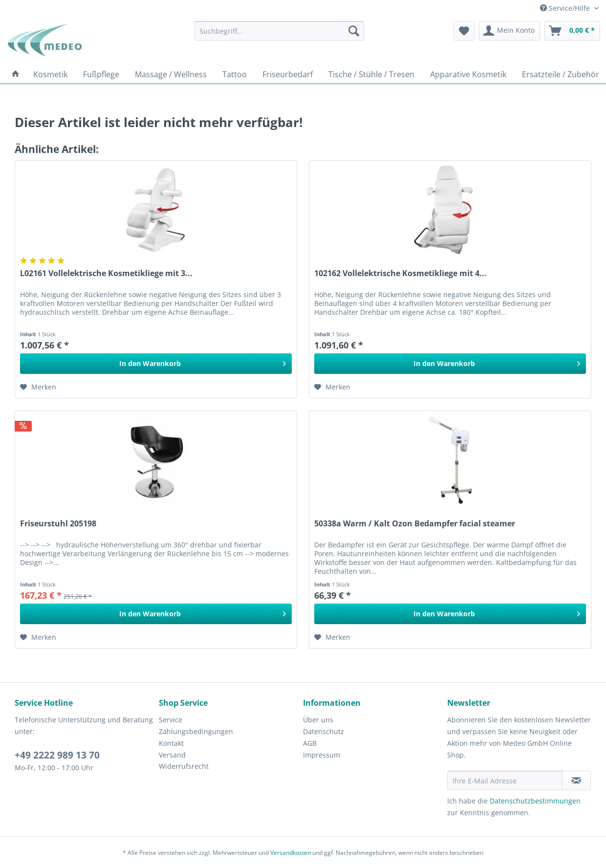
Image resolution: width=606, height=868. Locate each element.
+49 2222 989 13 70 (57, 755)
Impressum (322, 755)
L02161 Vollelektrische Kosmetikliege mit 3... (106, 273)
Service (171, 720)
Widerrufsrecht (184, 766)
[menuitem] (279, 31)
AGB (310, 743)
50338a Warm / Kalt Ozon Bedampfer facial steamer (415, 524)
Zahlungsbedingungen (196, 731)
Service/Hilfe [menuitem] (566, 8)
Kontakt (171, 743)
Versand (172, 755)
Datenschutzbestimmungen (535, 801)
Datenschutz (324, 731)
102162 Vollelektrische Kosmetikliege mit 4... (400, 273)
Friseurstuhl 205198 (58, 524)
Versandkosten (291, 853)
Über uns (318, 720)
